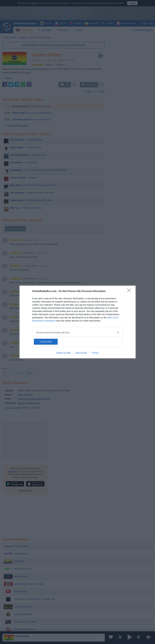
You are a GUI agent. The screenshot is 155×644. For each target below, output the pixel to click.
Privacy (95, 353)
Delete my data (64, 353)
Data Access (81, 353)
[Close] (130, 291)
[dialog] (78, 322)
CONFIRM (48, 342)
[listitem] (78, 332)
